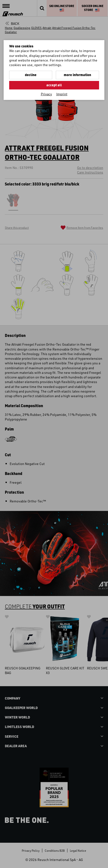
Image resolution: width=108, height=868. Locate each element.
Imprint (62, 94)
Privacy (46, 94)
